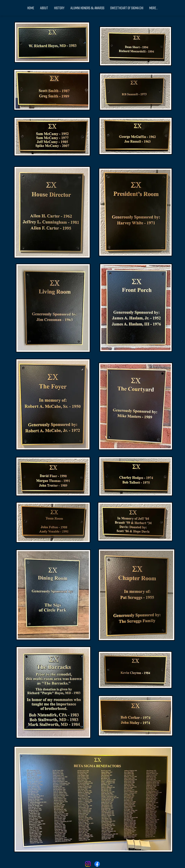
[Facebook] (97, 864)
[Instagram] (88, 864)
